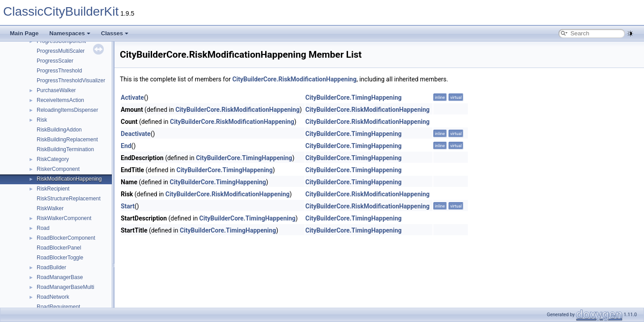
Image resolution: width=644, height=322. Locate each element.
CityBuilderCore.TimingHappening (354, 97)
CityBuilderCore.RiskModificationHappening (294, 79)
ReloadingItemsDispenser (67, 110)
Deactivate (136, 134)
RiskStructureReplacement (69, 199)
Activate (132, 97)
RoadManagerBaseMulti (66, 287)
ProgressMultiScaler (61, 51)
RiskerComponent (58, 169)
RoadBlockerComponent (66, 238)
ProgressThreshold (59, 71)
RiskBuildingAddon (59, 130)
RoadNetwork (53, 297)
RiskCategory (53, 159)
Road (43, 228)
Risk (42, 120)
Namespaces (70, 33)
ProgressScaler (55, 61)
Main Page (24, 33)
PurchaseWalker (56, 90)
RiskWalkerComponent (64, 218)
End (126, 146)
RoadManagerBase (60, 277)
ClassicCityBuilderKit (61, 11)
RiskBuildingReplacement (67, 140)
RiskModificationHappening (69, 179)
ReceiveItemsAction (60, 100)
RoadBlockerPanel (59, 248)
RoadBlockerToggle (60, 258)
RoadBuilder (51, 267)
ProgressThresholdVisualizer (71, 80)
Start (128, 206)
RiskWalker (50, 208)
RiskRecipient (53, 189)
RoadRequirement (58, 307)
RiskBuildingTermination (65, 149)
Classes (115, 33)
